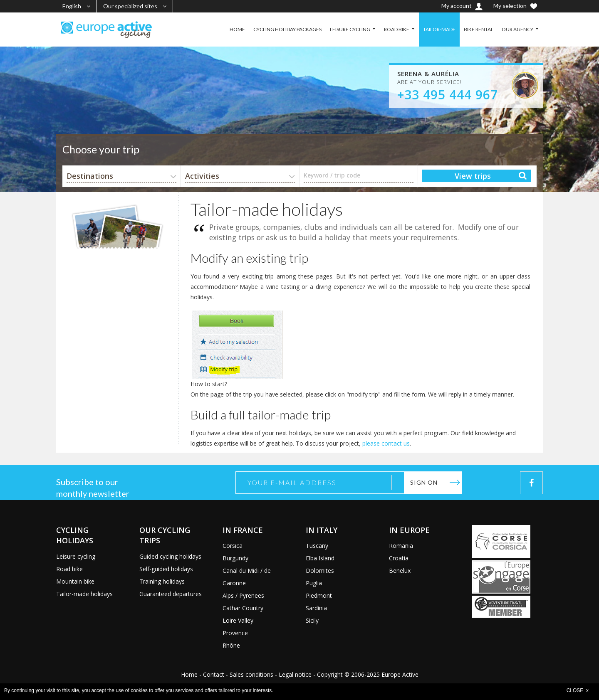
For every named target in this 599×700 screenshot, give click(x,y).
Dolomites (320, 571)
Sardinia (316, 608)
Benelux (400, 571)
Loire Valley (238, 620)
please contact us (386, 443)
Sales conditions (251, 674)
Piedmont (319, 595)
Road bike (69, 569)
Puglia (314, 583)
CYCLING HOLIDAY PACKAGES (287, 29)
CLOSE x (578, 690)
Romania (401, 546)
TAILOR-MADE (439, 29)
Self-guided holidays (166, 569)
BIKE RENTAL (479, 29)
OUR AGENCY (517, 29)
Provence (235, 633)
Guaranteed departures (171, 594)
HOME (237, 29)
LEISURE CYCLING (350, 29)
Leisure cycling (76, 556)
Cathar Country (243, 608)
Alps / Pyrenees (243, 595)
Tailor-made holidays (84, 594)
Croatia (399, 558)
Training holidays (162, 581)
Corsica (233, 546)
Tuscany (317, 546)
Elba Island (320, 558)
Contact (214, 674)
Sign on (424, 482)
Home (189, 674)
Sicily (312, 620)
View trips (473, 176)
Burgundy (235, 558)
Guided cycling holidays (170, 556)
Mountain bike (75, 581)
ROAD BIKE (397, 29)
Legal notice (295, 674)
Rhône (231, 645)
